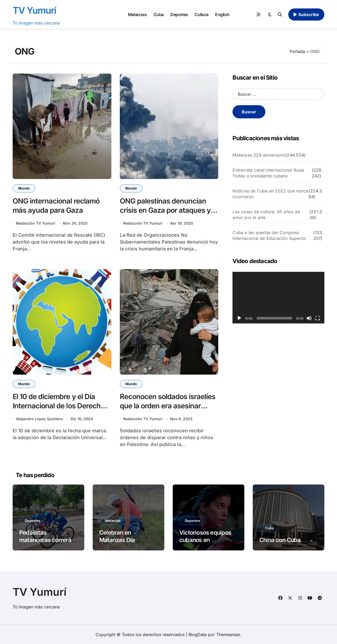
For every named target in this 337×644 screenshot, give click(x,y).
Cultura (202, 14)
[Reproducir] (239, 318)
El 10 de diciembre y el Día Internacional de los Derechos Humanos (60, 406)
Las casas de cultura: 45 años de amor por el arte (266, 215)
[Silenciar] (309, 318)
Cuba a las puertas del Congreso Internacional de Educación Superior (269, 235)
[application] (278, 298)
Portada (297, 51)
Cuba (159, 14)
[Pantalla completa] (318, 318)
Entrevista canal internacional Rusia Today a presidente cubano (268, 173)
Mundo (24, 188)
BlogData (198, 635)
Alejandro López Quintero (39, 419)
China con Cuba (280, 540)
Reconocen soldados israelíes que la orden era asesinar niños (168, 406)
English (222, 14)
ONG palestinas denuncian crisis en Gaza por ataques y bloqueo (165, 210)
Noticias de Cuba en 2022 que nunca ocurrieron (270, 194)
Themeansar (228, 635)
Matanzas (137, 14)
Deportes (179, 14)
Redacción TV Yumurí (36, 223)
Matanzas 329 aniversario (259, 155)
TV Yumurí (34, 10)
